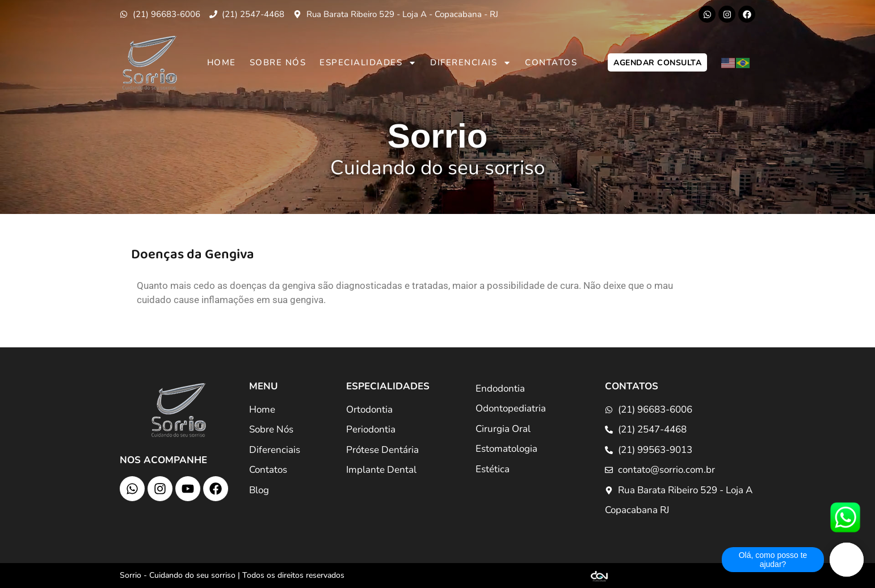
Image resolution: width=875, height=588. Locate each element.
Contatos (551, 62)
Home (222, 62)
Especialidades (368, 63)
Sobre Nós (278, 62)
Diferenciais (471, 63)
